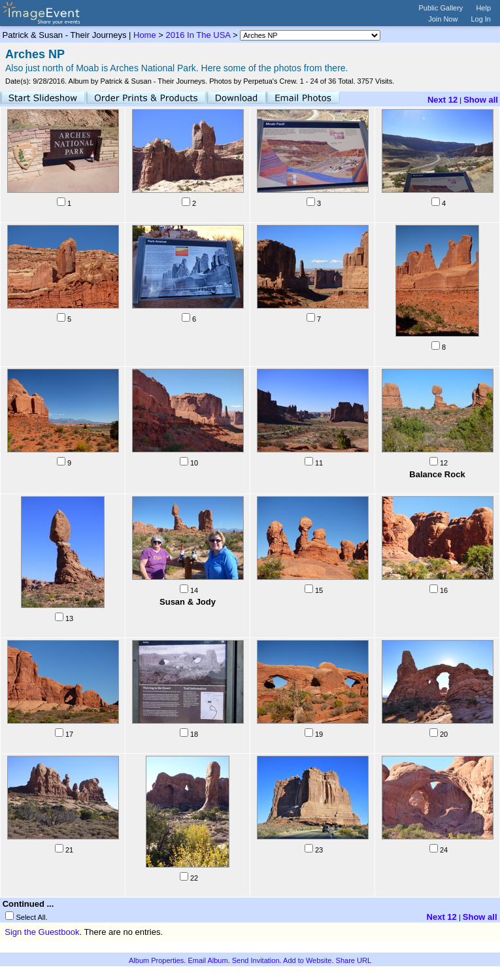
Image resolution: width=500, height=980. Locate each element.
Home (145, 35)
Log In (481, 19)
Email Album (208, 960)
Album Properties (156, 960)
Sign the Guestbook (42, 932)
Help (483, 8)
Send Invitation (256, 960)
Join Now (443, 19)
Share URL (354, 960)
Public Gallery (441, 8)
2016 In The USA (198, 35)
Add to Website (307, 960)
